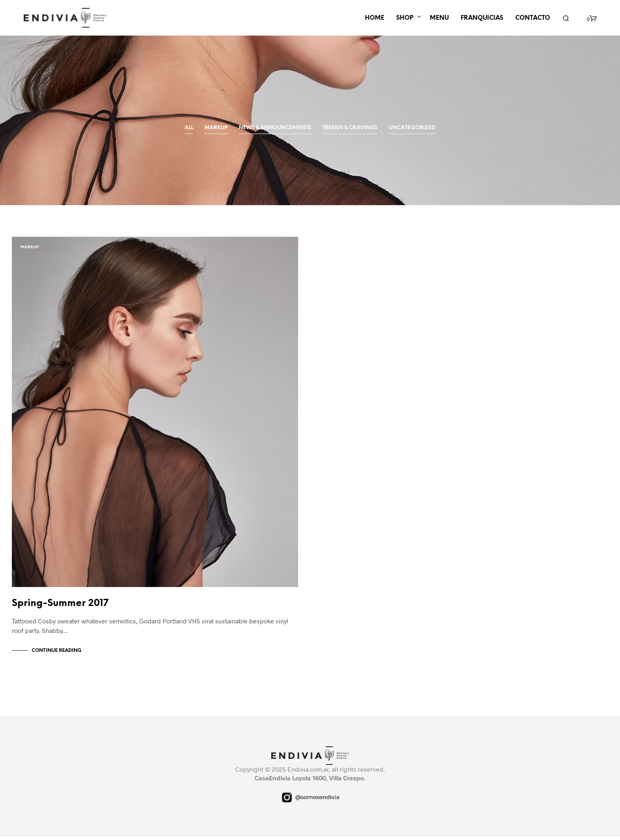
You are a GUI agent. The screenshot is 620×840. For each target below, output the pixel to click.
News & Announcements (275, 128)
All (189, 128)
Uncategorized (412, 128)
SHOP (405, 18)
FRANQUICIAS (482, 18)
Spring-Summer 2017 (60, 607)
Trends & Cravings (350, 128)
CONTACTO (533, 18)
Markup (216, 128)
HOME (375, 18)
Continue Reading (57, 654)
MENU (439, 18)
